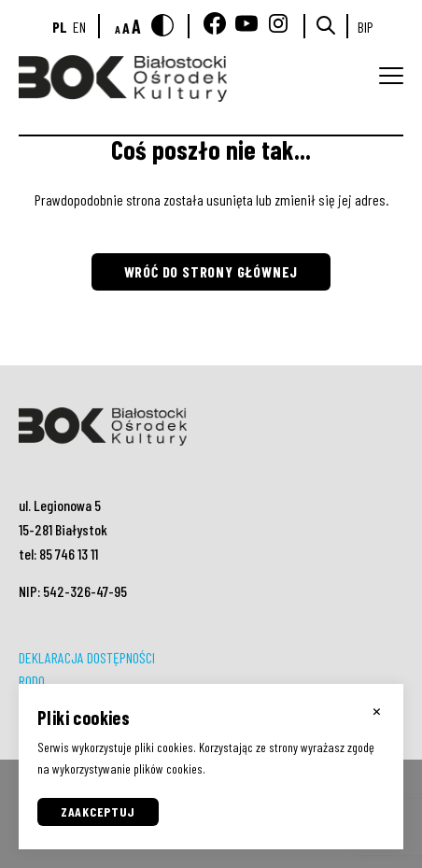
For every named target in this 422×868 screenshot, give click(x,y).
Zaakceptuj (98, 811)
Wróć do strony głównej (211, 271)
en (79, 27)
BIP (366, 27)
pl (60, 27)
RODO (32, 681)
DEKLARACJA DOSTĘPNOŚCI (87, 657)
